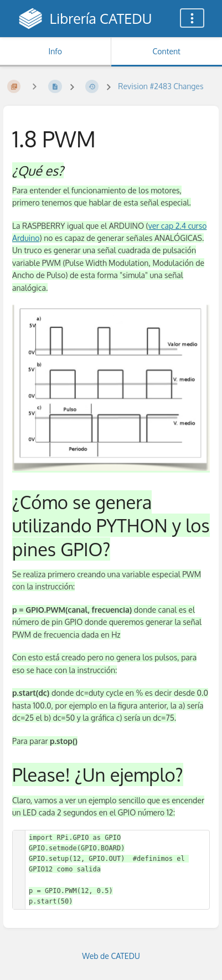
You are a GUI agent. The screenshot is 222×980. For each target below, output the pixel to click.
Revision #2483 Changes (161, 86)
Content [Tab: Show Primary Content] (167, 51)
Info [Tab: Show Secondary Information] (55, 51)
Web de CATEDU (111, 956)
